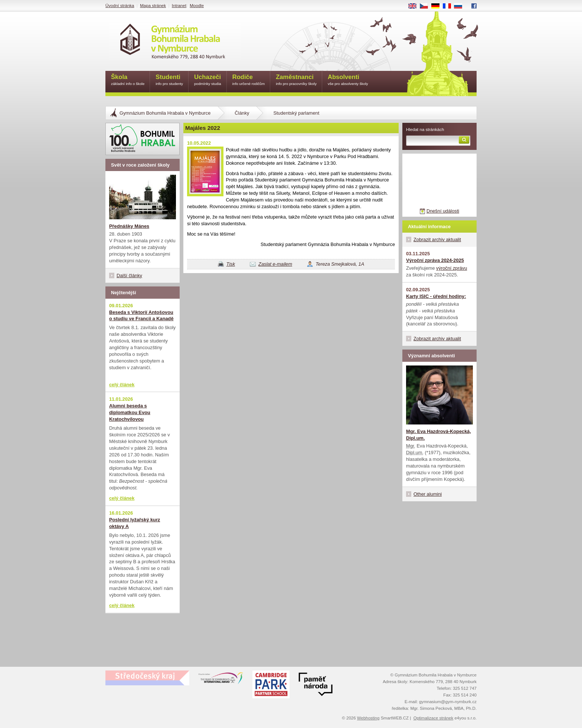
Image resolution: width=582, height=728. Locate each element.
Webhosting (368, 718)
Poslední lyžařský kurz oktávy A (135, 523)
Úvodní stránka (120, 6)
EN (415, 6)
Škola (128, 80)
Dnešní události (443, 211)
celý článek (122, 385)
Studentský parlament (296, 113)
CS (426, 6)
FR (449, 6)
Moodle (197, 6)
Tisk (231, 264)
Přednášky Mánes (129, 226)
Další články (129, 276)
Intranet (179, 6)
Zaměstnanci (296, 80)
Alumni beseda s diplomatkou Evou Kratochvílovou (130, 412)
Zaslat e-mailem (275, 264)
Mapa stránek (153, 6)
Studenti (169, 80)
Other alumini (428, 494)
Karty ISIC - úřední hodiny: (436, 296)
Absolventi (348, 80)
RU (461, 6)
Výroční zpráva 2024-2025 (435, 260)
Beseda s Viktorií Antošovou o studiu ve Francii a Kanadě (141, 316)
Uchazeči (208, 80)
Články (242, 113)
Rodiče (249, 80)
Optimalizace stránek (434, 718)
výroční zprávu (452, 268)
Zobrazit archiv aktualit (437, 240)
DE (438, 6)
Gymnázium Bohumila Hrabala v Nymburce (165, 113)
